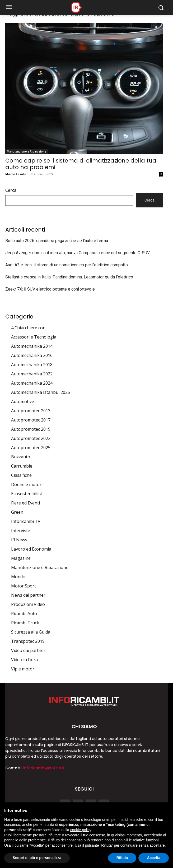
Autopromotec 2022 (31, 438)
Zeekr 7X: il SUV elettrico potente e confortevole (50, 289)
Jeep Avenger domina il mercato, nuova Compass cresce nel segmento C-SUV (78, 253)
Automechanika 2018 (32, 365)
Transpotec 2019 (28, 641)
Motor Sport (24, 586)
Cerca (11, 190)
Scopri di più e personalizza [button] (37, 858)
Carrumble (22, 466)
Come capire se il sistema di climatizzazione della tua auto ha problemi (81, 164)
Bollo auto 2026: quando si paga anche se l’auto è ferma (57, 241)
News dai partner (28, 595)
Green (17, 512)
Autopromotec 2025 (31, 448)
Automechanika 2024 (32, 383)
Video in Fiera (24, 660)
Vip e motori (23, 669)
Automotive (23, 401)
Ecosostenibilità (27, 494)
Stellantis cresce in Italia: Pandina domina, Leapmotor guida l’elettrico (69, 277)
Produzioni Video (28, 604)
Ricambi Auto (24, 614)
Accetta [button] (154, 858)
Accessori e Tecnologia (34, 337)
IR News (19, 540)
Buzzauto (21, 457)
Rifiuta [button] (122, 858)
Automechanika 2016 (32, 355)
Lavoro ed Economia (31, 549)
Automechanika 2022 (32, 374)
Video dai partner (28, 650)
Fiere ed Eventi (25, 503)
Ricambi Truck (25, 623)
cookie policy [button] (81, 830)
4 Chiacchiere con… (30, 328)
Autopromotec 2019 (31, 429)
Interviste (21, 531)
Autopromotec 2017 (31, 420)
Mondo (18, 577)
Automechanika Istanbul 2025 (41, 392)
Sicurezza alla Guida (31, 632)
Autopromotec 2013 (31, 411)
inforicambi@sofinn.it (44, 768)
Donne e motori (27, 484)
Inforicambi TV (26, 521)
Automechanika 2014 (32, 346)
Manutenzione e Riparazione (27, 151)
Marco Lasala (16, 174)
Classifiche (21, 475)
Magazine (21, 558)
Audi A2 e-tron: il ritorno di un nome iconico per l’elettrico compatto (67, 265)
